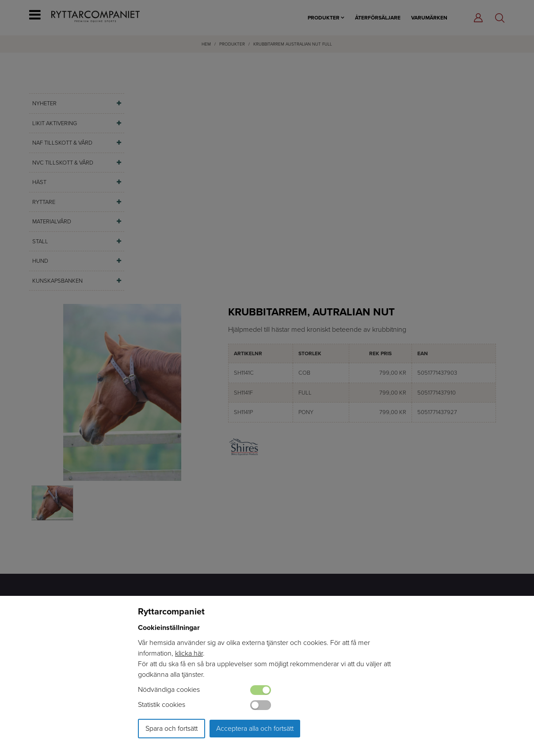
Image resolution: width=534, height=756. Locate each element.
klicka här (189, 653)
